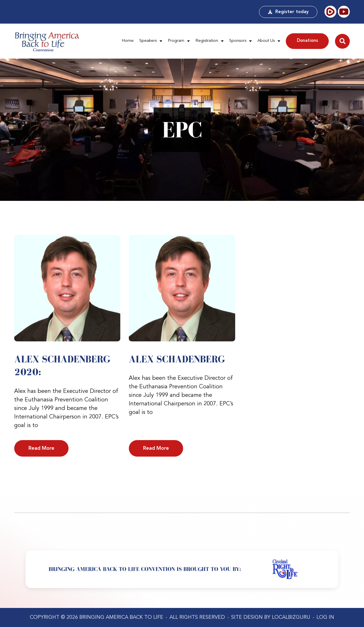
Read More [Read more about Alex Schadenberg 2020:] (41, 448)
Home (128, 41)
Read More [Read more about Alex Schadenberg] (156, 448)
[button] (342, 41)
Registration (209, 41)
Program (179, 41)
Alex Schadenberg (177, 359)
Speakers (151, 41)
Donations (307, 41)
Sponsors (240, 41)
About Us (269, 41)
